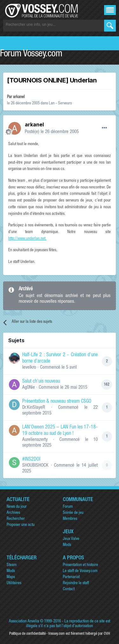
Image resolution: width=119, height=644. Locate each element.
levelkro (29, 368)
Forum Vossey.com (31, 54)
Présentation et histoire (80, 565)
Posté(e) (52, 132)
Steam (12, 565)
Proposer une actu (21, 525)
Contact (69, 589)
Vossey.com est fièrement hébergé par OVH (79, 634)
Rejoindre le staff (76, 583)
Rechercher (16, 519)
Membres (70, 519)
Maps (11, 577)
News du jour (17, 507)
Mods (67, 545)
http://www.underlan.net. (27, 239)
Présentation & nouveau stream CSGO (57, 402)
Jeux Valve (71, 539)
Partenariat (71, 577)
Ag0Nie (29, 388)
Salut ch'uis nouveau (41, 382)
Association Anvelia (24, 622)
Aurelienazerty (35, 440)
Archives (13, 513)
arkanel (19, 97)
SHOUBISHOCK (35, 466)
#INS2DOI (31, 460)
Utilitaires (14, 583)
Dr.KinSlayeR (34, 408)
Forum (68, 507)
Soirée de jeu (73, 513)
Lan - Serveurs (60, 104)
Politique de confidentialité (27, 634)
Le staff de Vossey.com (80, 571)
